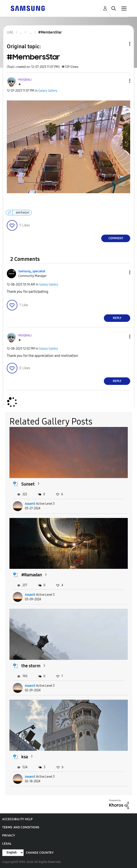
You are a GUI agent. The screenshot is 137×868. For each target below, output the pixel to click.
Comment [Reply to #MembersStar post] (116, 238)
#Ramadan (32, 575)
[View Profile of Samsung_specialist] (32, 271)
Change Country (40, 853)
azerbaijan (23, 212)
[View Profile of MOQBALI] (25, 80)
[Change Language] (13, 853)
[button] (123, 81)
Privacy (9, 836)
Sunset (28, 484)
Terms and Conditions (21, 827)
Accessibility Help (17, 819)
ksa (25, 757)
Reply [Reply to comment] (117, 318)
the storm (31, 666)
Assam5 (30, 504)
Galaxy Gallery (48, 91)
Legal (7, 844)
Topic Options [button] (122, 44)
